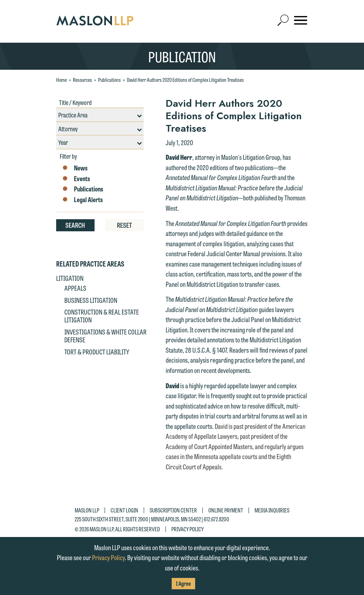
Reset (124, 225)
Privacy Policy (188, 529)
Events (76, 179)
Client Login (124, 510)
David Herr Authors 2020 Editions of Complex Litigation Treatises (185, 80)
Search (75, 225)
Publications (109, 80)
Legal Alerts (82, 200)
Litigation (70, 278)
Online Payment (226, 510)
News (74, 168)
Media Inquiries (272, 510)
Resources (82, 80)
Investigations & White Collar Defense (105, 336)
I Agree (183, 583)
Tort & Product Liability (97, 352)
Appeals (75, 288)
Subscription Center (173, 510)
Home (61, 80)
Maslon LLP (87, 510)
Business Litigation (91, 300)
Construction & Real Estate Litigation (102, 316)
